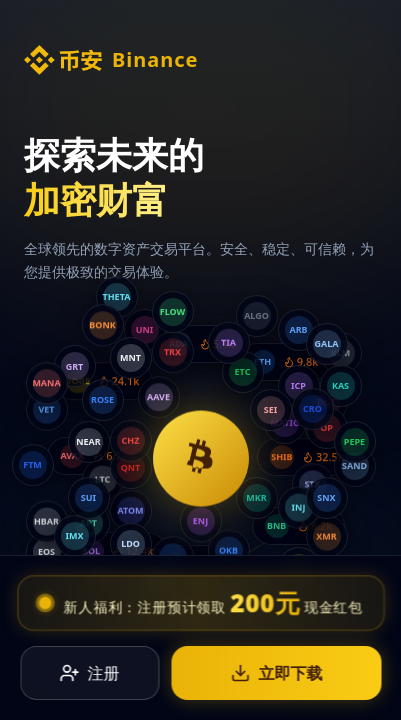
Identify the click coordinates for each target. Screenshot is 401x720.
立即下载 (276, 661)
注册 (90, 661)
